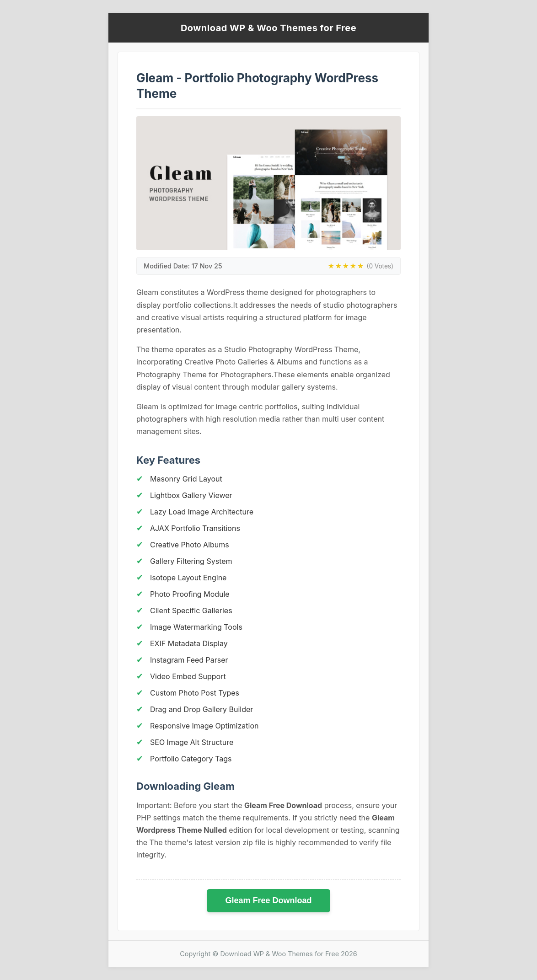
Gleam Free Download (268, 900)
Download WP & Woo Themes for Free (268, 28)
